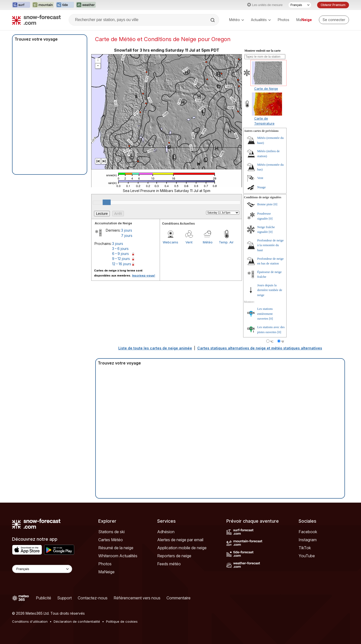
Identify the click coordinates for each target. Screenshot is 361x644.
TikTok (305, 548)
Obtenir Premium (333, 5)
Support (64, 598)
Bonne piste (265, 204)
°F (283, 342)
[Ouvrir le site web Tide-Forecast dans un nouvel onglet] (65, 5)
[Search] (213, 20)
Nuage (261, 187)
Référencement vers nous (137, 598)
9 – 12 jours (121, 259)
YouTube (307, 556)
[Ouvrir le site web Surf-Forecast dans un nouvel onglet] (21, 5)
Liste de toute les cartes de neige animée (155, 348)
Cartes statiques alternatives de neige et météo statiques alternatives (260, 348)
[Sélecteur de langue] (300, 5)
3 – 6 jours (120, 249)
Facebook (308, 532)
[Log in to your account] (334, 20)
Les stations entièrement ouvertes (265, 314)
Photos (284, 20)
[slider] (107, 202)
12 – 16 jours (122, 264)
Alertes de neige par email (180, 540)
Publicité (43, 598)
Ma (304, 20)
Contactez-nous (93, 598)
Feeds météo (169, 564)
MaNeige (106, 572)
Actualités (261, 20)
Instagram (308, 540)
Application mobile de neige (182, 548)
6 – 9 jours (120, 254)
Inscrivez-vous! (144, 275)
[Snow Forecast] (36, 20)
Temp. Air (226, 242)
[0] (275, 204)
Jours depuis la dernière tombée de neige (270, 290)
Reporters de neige (174, 556)
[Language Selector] (42, 569)
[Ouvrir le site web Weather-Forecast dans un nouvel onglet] (86, 5)
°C (272, 342)
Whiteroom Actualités (118, 556)
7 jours (127, 236)
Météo (237, 20)
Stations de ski (111, 532)
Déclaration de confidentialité (77, 621)
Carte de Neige (266, 88)
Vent (189, 242)
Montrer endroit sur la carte (262, 51)
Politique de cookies (122, 621)
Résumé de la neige (116, 548)
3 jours (127, 230)
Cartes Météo (111, 540)
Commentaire (178, 598)
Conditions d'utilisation (30, 621)
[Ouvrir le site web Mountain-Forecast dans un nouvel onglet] (43, 5)
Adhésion (166, 532)
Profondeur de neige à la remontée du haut (270, 245)
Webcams (170, 242)
